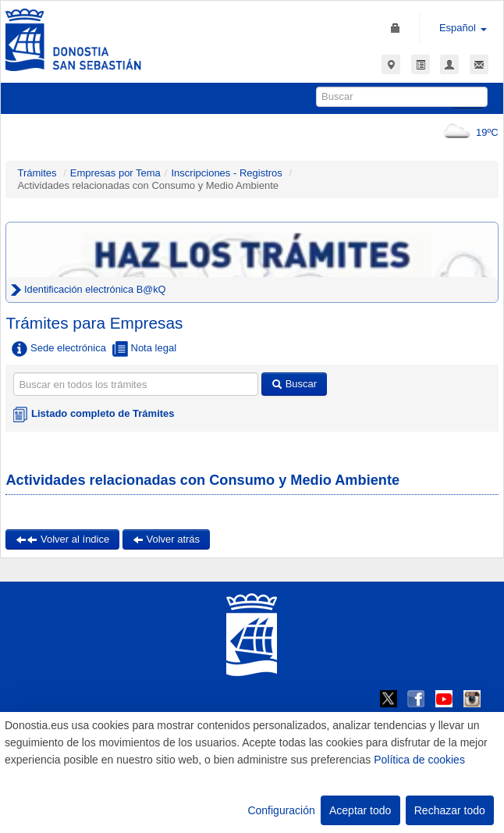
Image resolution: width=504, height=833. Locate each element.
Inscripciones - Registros (226, 173)
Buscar (294, 384)
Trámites (37, 173)
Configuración (281, 810)
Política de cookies (419, 760)
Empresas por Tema (115, 173)
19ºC (468, 132)
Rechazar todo (450, 810)
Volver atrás (166, 539)
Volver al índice (62, 539)
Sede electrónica (59, 349)
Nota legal (144, 349)
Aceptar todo (360, 810)
